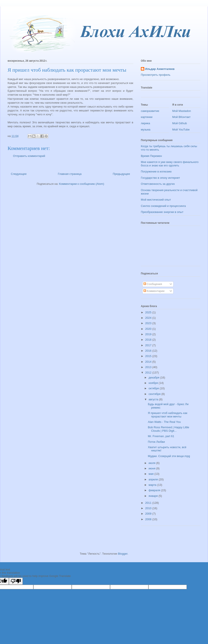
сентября (155, 394)
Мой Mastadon (182, 111)
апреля (154, 479)
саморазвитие (150, 111)
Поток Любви (156, 442)
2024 (149, 318)
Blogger (123, 554)
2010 (149, 508)
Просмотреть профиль (156, 75)
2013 (149, 367)
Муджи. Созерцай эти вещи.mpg (169, 456)
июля (152, 463)
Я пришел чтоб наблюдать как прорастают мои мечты (167, 415)
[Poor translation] (16, 581)
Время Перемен (151, 156)
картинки (147, 117)
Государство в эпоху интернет (160, 178)
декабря (154, 378)
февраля (155, 490)
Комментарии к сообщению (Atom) (82, 184)
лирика (145, 123)
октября (154, 388)
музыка (146, 130)
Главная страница (70, 174)
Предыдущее (121, 174)
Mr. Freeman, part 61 (161, 436)
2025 (149, 312)
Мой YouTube (181, 130)
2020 (149, 329)
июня (152, 468)
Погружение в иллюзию (156, 171)
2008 (149, 519)
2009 (149, 514)
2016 (149, 351)
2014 (149, 362)
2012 (149, 373)
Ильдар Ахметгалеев (160, 69)
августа (154, 399)
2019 (149, 334)
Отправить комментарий (29, 156)
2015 (149, 356)
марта (153, 485)
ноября (154, 383)
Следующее (19, 174)
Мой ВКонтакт (181, 117)
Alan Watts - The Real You (164, 422)
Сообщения (153, 284)
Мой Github (180, 123)
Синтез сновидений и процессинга (163, 206)
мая (152, 474)
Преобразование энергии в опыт (162, 212)
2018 (149, 340)
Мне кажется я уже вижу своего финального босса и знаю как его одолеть (170, 164)
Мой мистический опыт (156, 200)
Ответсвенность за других (158, 184)
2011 (149, 503)
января (154, 496)
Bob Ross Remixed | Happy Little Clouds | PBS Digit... (168, 429)
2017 (149, 345)
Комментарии (154, 291)
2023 (149, 323)
